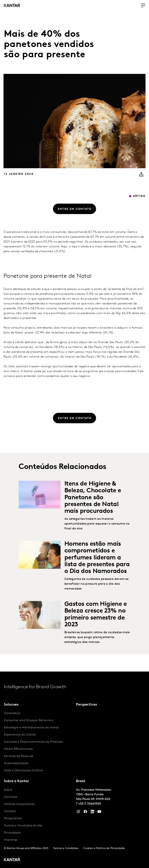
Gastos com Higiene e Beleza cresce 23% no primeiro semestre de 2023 (96, 627)
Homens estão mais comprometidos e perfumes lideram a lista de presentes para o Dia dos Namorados (97, 570)
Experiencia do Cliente (20, 735)
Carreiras (10, 797)
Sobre (8, 790)
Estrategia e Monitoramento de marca (31, 728)
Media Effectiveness (18, 749)
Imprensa (11, 840)
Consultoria (12, 713)
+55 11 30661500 (90, 804)
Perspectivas (13, 818)
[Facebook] (85, 813)
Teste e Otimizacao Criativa (23, 771)
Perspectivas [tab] (87, 705)
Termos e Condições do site (23, 826)
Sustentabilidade (16, 763)
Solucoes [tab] (11, 705)
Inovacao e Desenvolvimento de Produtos (33, 742)
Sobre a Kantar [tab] (16, 781)
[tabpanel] (38, 742)
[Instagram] (78, 813)
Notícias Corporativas (19, 804)
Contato (10, 811)
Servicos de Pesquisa (19, 756)
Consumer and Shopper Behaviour (29, 720)
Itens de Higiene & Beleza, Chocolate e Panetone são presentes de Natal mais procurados (93, 510)
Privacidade (12, 833)
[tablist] (74, 770)
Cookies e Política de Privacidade (104, 848)
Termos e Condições (66, 848)
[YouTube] (92, 813)
